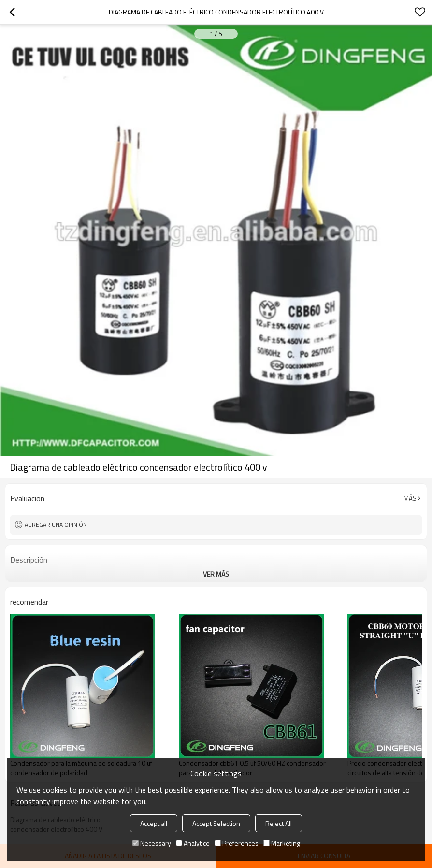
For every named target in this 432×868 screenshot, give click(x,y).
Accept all (154, 823)
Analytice (193, 843)
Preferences (237, 843)
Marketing (282, 843)
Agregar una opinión (56, 525)
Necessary (152, 843)
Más (410, 498)
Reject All (279, 823)
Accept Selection (216, 823)
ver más (216, 574)
